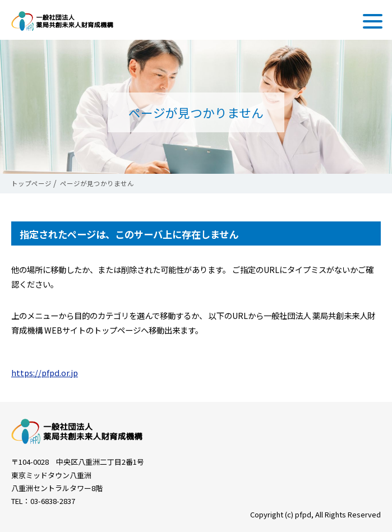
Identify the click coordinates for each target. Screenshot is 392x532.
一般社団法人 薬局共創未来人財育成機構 (62, 21)
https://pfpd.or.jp (45, 373)
